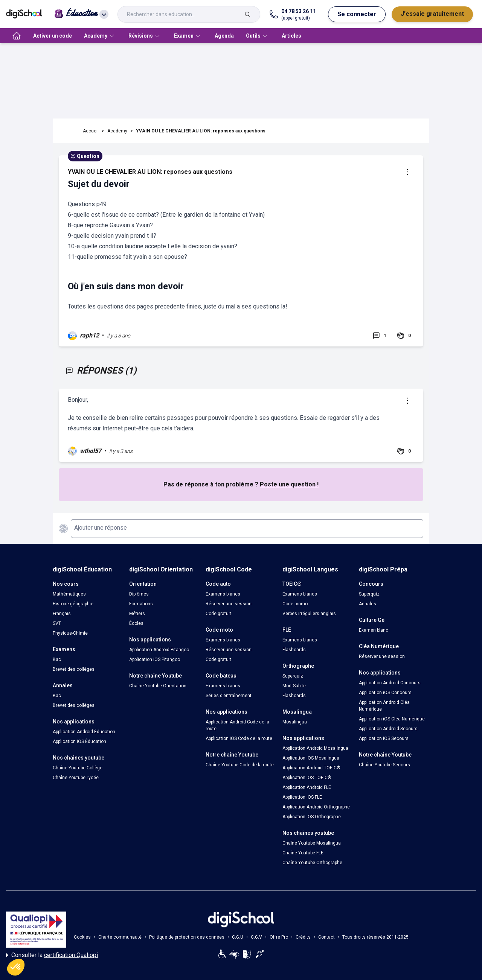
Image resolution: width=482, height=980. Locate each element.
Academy (117, 131)
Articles (291, 36)
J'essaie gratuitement (432, 14)
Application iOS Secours (384, 738)
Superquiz (293, 676)
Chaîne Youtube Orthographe (312, 863)
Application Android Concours (390, 683)
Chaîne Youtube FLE (303, 853)
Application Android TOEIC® (311, 768)
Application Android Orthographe (316, 807)
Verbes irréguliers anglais (309, 614)
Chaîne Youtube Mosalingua (312, 843)
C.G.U (238, 937)
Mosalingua (295, 722)
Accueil (91, 131)
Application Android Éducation (84, 732)
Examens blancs (223, 594)
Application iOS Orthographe (312, 817)
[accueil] (17, 36)
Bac (57, 659)
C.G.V (256, 937)
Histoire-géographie (73, 604)
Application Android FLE (307, 787)
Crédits (303, 937)
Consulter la (52, 955)
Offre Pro (279, 937)
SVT (57, 623)
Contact (326, 937)
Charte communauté (120, 937)
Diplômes (139, 594)
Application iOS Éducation (79, 741)
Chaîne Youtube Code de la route (240, 765)
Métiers (137, 614)
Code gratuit (218, 614)
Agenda (224, 36)
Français (62, 614)
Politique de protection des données (187, 937)
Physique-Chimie (70, 633)
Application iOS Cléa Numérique (392, 719)
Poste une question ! (289, 484)
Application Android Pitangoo (159, 650)
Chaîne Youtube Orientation (158, 686)
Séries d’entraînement (229, 696)
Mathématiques (69, 594)
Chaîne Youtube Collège (78, 768)
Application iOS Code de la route (239, 738)
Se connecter (357, 14)
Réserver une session (229, 604)
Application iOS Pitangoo (155, 659)
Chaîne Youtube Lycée (76, 778)
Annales (368, 604)
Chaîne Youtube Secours (384, 765)
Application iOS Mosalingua (311, 758)
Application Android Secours (388, 729)
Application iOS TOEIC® (307, 778)
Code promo (295, 604)
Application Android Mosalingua (315, 748)
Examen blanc (374, 630)
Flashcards (294, 650)
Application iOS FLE (302, 797)
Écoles (136, 623)
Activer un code (53, 36)
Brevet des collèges (74, 669)
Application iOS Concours (385, 693)
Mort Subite (294, 686)
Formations (141, 604)
